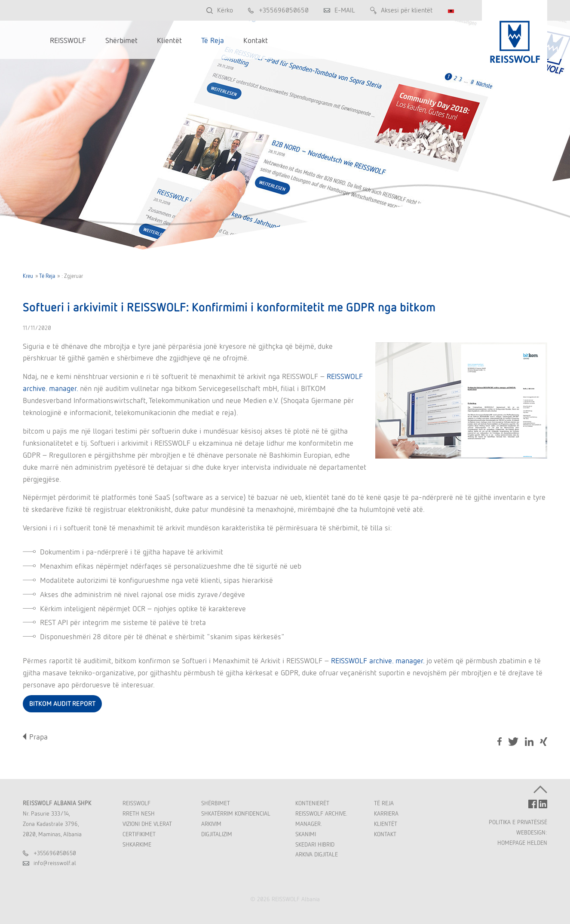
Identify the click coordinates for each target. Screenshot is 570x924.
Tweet (513, 742)
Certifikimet (139, 834)
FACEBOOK (533, 804)
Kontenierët (312, 803)
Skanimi (306, 834)
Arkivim (211, 824)
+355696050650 (284, 10)
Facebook (500, 742)
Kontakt (385, 834)
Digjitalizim (217, 834)
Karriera (386, 813)
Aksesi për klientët (407, 10)
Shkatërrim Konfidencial (236, 813)
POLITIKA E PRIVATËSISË (518, 822)
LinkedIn (529, 742)
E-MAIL (345, 10)
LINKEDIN (543, 804)
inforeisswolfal (55, 863)
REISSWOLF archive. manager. (378, 661)
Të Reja (47, 276)
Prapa (38, 737)
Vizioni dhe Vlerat (147, 824)
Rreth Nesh (139, 813)
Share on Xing (544, 742)
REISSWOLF (136, 803)
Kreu (28, 276)
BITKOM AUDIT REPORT (62, 704)
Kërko (225, 10)
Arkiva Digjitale (317, 854)
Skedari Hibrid (315, 844)
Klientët (386, 824)
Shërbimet (216, 803)
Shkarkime (137, 844)
